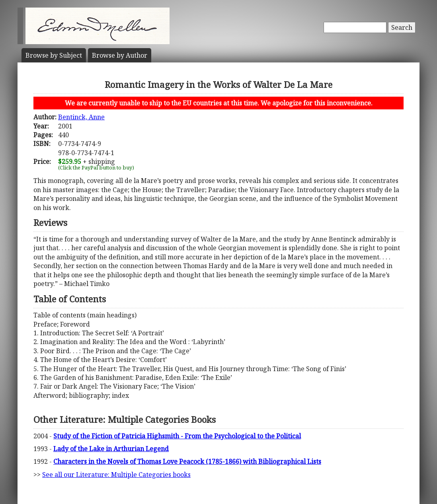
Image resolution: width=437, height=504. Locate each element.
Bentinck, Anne (81, 117)
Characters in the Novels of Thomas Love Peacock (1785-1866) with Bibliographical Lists (187, 461)
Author (120, 55)
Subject (54, 55)
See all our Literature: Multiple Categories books (116, 475)
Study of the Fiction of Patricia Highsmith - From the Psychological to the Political (177, 436)
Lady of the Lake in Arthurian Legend (111, 449)
